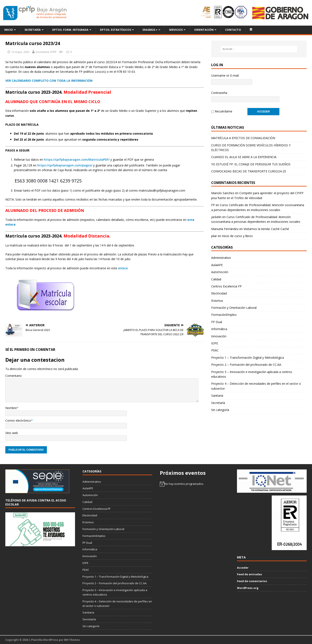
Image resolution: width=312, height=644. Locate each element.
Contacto (233, 30)
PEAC (215, 350)
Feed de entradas (249, 574)
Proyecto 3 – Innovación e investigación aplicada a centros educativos (252, 374)
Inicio (9, 30)
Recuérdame (224, 111)
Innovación (219, 336)
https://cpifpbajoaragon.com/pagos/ (65, 165)
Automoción (220, 272)
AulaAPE (217, 264)
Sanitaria (217, 395)
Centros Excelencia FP (226, 286)
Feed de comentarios (252, 581)
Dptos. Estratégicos (116, 30)
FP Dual (217, 321)
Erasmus (217, 300)
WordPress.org (248, 588)
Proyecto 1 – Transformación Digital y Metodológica (248, 357)
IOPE (215, 343)
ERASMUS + (150, 30)
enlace (123, 268)
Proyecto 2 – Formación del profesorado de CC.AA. (246, 364)
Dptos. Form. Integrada (70, 30)
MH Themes (72, 640)
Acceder (243, 568)
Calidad (216, 279)
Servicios (176, 30)
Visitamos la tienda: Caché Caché (266, 228)
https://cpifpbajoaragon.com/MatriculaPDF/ (77, 160)
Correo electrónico (18, 420)
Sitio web (12, 433)
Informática (219, 329)
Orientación (204, 30)
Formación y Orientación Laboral (234, 307)
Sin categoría (220, 409)
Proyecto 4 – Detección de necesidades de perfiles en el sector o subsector (256, 385)
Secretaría (33, 30)
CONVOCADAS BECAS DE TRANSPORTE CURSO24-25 (249, 171)
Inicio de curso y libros (237, 235)
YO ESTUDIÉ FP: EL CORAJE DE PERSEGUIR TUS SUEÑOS (251, 164)
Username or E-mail (225, 75)
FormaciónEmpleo (224, 314)
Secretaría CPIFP (46, 52)
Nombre (11, 408)
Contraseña (219, 93)
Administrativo (221, 257)
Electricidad (219, 293)
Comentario (14, 376)
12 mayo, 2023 (20, 52)
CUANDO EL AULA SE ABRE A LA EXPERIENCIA (244, 157)
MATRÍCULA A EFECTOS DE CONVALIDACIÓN (243, 138)
